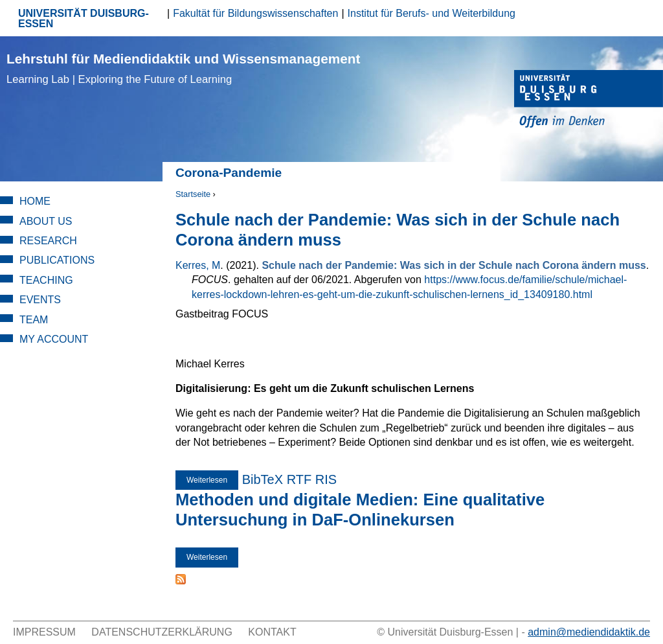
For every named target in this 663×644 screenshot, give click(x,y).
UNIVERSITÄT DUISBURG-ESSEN (84, 18)
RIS (326, 479)
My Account (54, 339)
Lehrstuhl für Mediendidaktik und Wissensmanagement (183, 68)
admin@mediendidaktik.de (589, 632)
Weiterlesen (212, 480)
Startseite (193, 194)
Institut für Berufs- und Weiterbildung (432, 13)
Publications (57, 260)
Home (35, 201)
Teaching (46, 280)
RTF (299, 479)
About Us (46, 221)
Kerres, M (198, 265)
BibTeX (263, 479)
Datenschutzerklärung (162, 632)
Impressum (44, 632)
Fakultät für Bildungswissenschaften (255, 13)
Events (40, 300)
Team (34, 320)
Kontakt (272, 632)
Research (48, 241)
